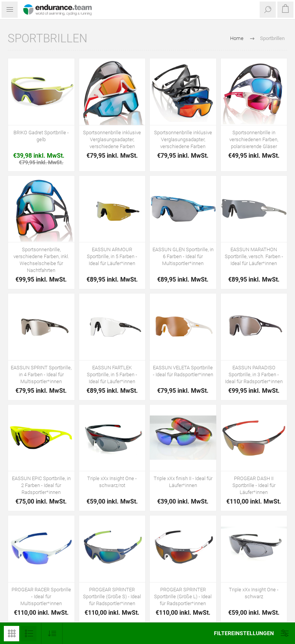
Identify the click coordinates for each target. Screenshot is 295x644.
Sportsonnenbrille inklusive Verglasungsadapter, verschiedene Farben (112, 139)
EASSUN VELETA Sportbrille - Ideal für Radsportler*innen (183, 371)
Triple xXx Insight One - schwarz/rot (112, 482)
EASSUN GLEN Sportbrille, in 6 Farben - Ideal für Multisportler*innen (183, 256)
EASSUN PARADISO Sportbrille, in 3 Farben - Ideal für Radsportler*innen (254, 375)
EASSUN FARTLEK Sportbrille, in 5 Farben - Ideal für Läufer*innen (112, 375)
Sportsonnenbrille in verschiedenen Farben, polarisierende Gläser (254, 139)
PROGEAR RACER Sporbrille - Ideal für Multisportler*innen (41, 596)
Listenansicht (29, 634)
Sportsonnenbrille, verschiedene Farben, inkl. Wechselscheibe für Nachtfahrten (41, 260)
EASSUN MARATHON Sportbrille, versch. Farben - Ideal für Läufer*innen (254, 256)
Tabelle (12, 634)
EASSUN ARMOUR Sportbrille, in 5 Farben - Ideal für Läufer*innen (112, 256)
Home (237, 38)
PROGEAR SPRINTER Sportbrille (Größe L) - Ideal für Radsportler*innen (183, 596)
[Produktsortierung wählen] (52, 633)
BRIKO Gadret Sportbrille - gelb (41, 136)
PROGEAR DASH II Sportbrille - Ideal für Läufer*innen (254, 485)
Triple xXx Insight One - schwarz (254, 593)
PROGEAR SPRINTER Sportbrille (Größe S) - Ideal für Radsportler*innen (112, 596)
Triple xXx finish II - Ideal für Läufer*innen (183, 482)
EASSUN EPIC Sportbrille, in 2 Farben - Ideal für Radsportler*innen (41, 485)
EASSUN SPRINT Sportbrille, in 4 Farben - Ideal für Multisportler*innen (41, 375)
